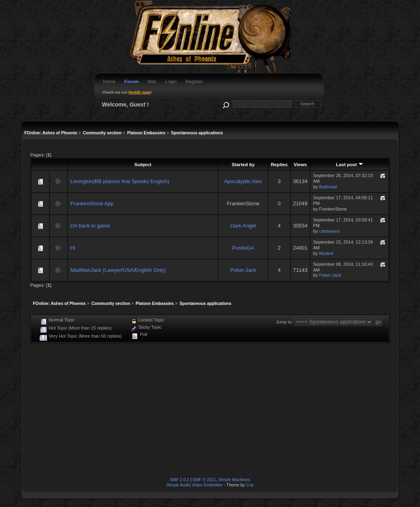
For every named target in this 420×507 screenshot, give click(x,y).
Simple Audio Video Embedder (195, 485)
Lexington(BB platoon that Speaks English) (120, 181)
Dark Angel (243, 226)
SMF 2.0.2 (180, 480)
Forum (131, 81)
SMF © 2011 (204, 480)
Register (194, 81)
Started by (243, 164)
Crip (250, 485)
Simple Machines (234, 480)
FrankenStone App (92, 203)
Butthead (328, 187)
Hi (73, 248)
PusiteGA (243, 248)
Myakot (326, 253)
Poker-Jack (243, 270)
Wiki (152, 81)
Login (171, 81)
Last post (350, 164)
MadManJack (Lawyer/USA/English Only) (118, 270)
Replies (279, 164)
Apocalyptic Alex (243, 181)
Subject (143, 164)
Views (300, 164)
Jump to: (285, 322)
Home (109, 81)
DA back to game (90, 226)
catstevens (329, 231)
